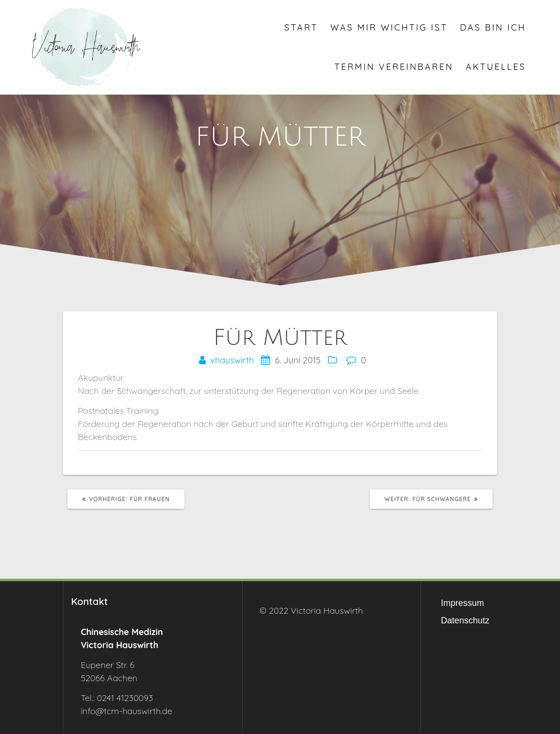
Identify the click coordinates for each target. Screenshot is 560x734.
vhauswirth (232, 360)
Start (301, 27)
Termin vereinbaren (394, 67)
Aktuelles (496, 67)
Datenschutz (465, 620)
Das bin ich (493, 27)
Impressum (463, 603)
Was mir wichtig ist (389, 27)
